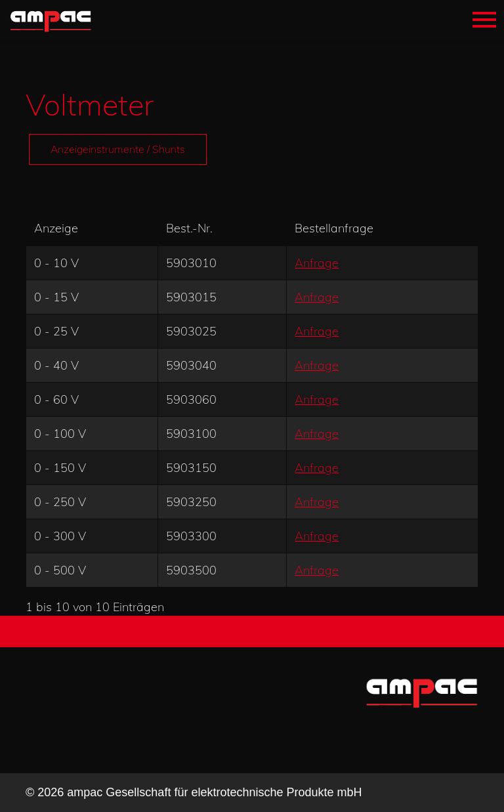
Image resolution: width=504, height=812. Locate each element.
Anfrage (317, 263)
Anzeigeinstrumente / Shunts (118, 149)
